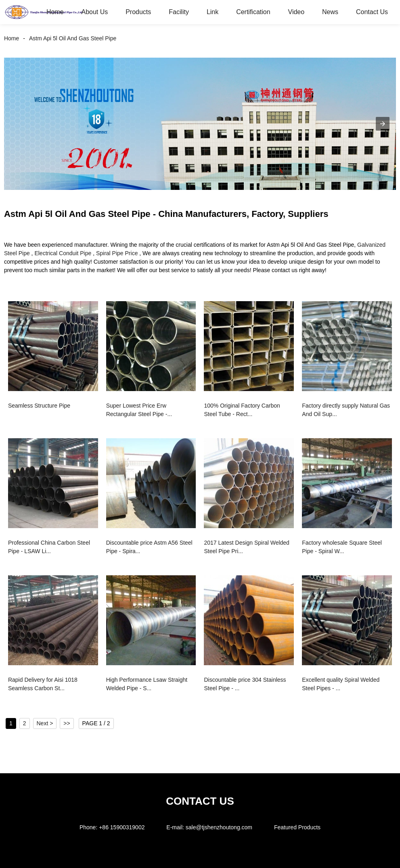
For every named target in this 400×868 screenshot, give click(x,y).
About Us (94, 12)
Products (138, 12)
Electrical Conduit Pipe (63, 253)
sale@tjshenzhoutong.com (219, 827)
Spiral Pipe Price (117, 253)
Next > (45, 723)
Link (213, 12)
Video (296, 12)
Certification (253, 12)
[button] (383, 124)
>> (67, 723)
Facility (179, 12)
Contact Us (372, 12)
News (330, 12)
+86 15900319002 (122, 827)
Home (55, 12)
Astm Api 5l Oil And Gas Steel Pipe (73, 38)
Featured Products (297, 827)
